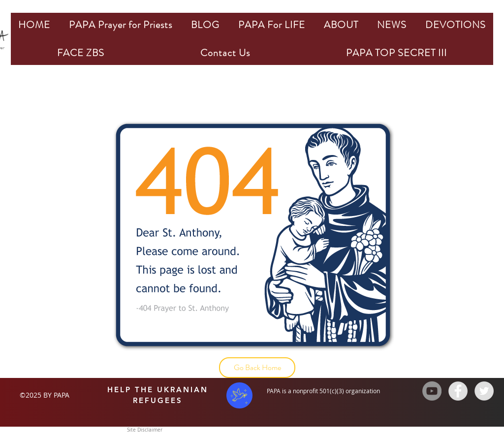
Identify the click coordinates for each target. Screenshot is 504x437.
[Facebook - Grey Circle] (458, 391)
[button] (121, 25)
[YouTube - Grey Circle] (432, 391)
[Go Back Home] (257, 368)
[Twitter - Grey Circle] (484, 391)
